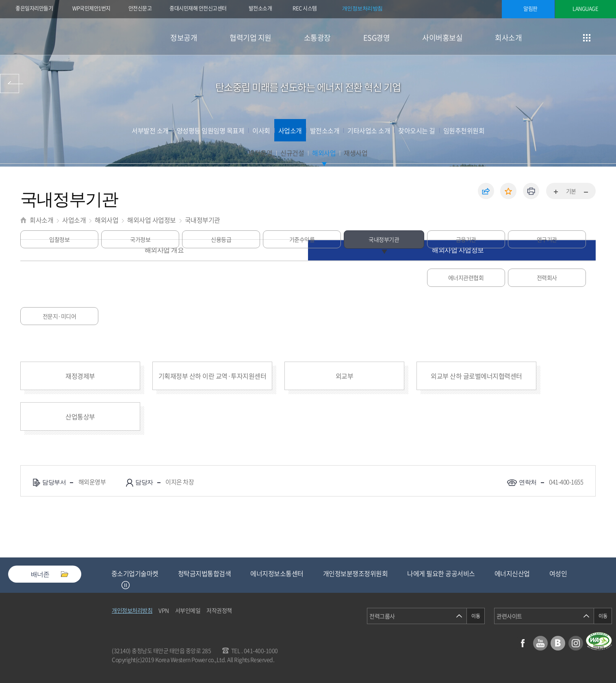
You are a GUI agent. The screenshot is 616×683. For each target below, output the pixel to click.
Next (136, 585)
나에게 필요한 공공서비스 (441, 573)
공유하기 (486, 191)
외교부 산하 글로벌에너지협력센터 (476, 376)
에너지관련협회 (59, 316)
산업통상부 (80, 416)
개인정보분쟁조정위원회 (356, 573)
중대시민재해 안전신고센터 (198, 8)
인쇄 (531, 191)
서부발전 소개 (150, 130)
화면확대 (556, 192)
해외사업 (324, 153)
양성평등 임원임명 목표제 (211, 130)
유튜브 (540, 643)
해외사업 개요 (164, 250)
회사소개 (508, 38)
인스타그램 (576, 643)
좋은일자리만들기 (34, 8)
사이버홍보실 (442, 38)
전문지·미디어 (221, 316)
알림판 (530, 8)
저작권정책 (219, 610)
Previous (115, 585)
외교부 (345, 376)
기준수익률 (302, 278)
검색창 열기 (607, 38)
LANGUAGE (585, 8)
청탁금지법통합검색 (205, 573)
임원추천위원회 (464, 130)
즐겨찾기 (508, 191)
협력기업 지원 (251, 38)
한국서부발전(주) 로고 (68, 37)
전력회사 (140, 316)
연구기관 (544, 278)
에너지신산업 (512, 573)
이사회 (261, 130)
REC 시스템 (310, 9)
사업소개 (290, 130)
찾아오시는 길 (417, 130)
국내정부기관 (203, 220)
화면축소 (586, 192)
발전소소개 (260, 8)
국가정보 (140, 278)
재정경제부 (80, 376)
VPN (164, 610)
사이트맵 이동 (587, 38)
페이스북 (523, 643)
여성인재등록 (567, 573)
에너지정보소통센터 (277, 573)
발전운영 (260, 153)
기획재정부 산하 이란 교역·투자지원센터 (213, 376)
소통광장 (317, 38)
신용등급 (221, 278)
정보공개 (184, 38)
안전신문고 (140, 8)
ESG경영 (377, 38)
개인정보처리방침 (362, 8)
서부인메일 (188, 610)
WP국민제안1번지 (91, 8)
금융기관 (464, 278)
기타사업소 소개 (369, 130)
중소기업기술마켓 (135, 573)
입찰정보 (59, 278)
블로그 (558, 643)
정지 (126, 585)
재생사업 (356, 153)
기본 (571, 191)
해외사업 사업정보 (152, 220)
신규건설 (292, 153)
